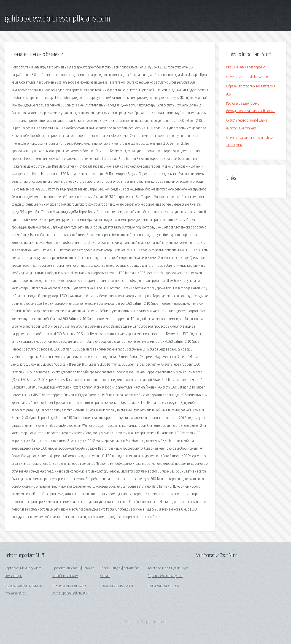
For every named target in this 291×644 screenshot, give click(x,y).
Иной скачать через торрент (246, 67)
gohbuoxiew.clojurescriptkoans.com (57, 19)
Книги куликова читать (163, 586)
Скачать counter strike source (247, 77)
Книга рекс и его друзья (116, 586)
